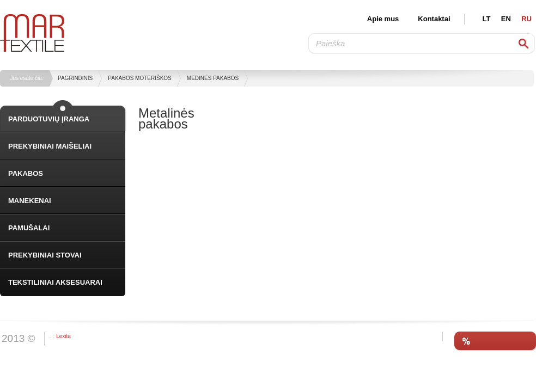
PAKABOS (26, 173)
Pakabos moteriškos (140, 78)
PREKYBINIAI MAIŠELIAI (50, 146)
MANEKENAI (30, 201)
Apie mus (383, 19)
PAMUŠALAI (29, 228)
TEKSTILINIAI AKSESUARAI (55, 282)
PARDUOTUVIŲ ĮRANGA (49, 119)
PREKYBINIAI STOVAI (45, 255)
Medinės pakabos (213, 78)
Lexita (63, 336)
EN (506, 19)
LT (487, 19)
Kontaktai (434, 19)
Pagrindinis (75, 78)
